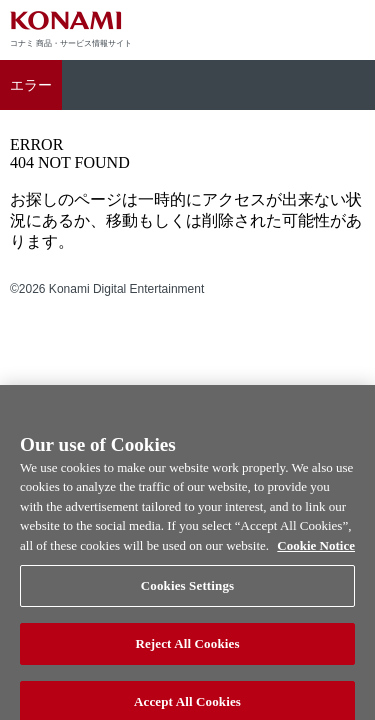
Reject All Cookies (187, 649)
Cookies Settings (187, 592)
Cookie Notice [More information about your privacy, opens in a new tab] (316, 551)
